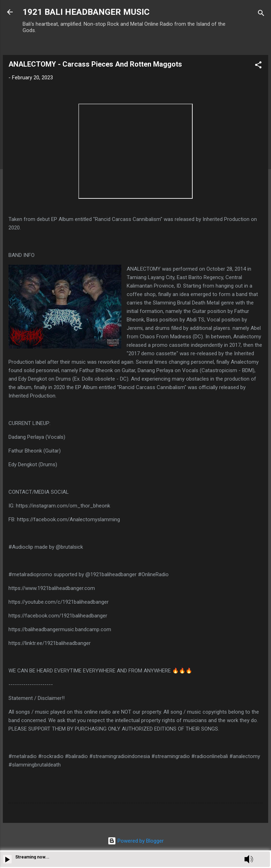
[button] (258, 66)
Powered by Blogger (136, 841)
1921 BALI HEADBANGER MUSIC (86, 12)
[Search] (261, 14)
